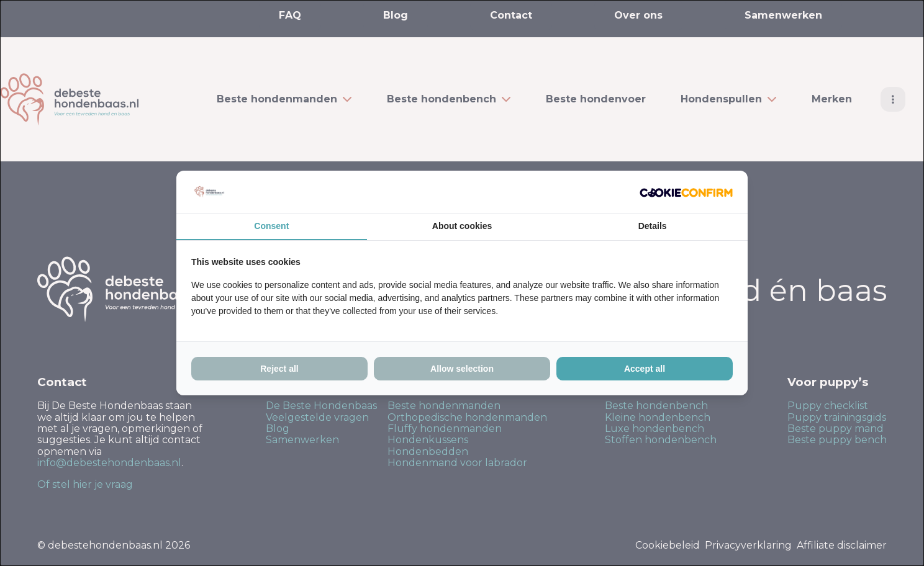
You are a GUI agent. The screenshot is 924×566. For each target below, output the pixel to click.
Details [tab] (653, 226)
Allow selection (462, 369)
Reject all (279, 369)
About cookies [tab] (462, 226)
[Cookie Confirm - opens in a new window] (686, 192)
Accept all (645, 369)
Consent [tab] (271, 226)
